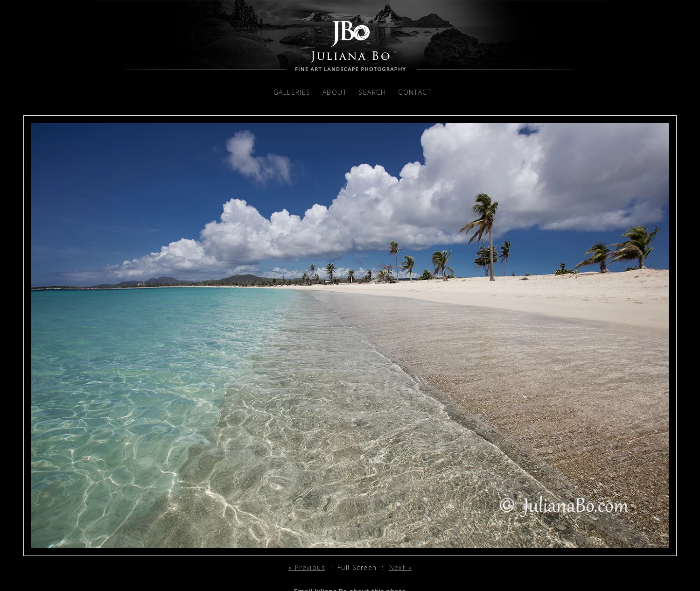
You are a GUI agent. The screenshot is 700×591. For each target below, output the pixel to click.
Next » (400, 567)
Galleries (292, 92)
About (335, 92)
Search (372, 92)
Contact (415, 92)
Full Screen (357, 567)
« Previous (307, 567)
